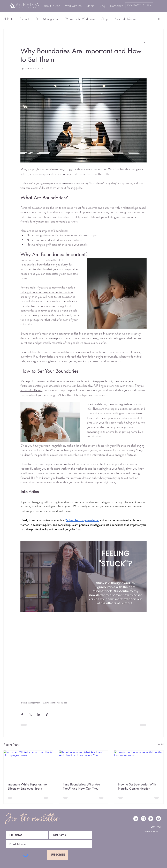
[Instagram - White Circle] (143, 819)
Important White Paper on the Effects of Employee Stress (27, 786)
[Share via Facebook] (22, 714)
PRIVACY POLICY (152, 831)
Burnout (24, 19)
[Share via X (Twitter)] (30, 714)
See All (160, 744)
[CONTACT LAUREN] (139, 5)
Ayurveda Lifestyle (125, 19)
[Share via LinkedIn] (39, 714)
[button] (159, 19)
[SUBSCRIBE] (58, 855)
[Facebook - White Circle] (151, 819)
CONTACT (156, 827)
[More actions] (145, 42)
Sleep (105, 19)
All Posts (8, 19)
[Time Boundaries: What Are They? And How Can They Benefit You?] (84, 764)
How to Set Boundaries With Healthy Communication (137, 786)
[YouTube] (158, 819)
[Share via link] (47, 714)
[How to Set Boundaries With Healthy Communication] (139, 764)
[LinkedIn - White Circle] (136, 819)
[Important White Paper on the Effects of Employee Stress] (28, 764)
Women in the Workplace (80, 19)
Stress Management (47, 19)
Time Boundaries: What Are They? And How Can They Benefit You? (81, 786)
